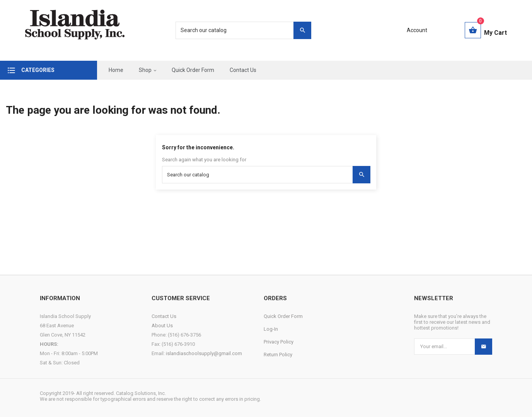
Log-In (271, 329)
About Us (162, 326)
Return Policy (278, 355)
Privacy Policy (279, 342)
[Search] (239, 30)
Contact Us (164, 316)
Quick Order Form (283, 316)
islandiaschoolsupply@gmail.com (204, 353)
